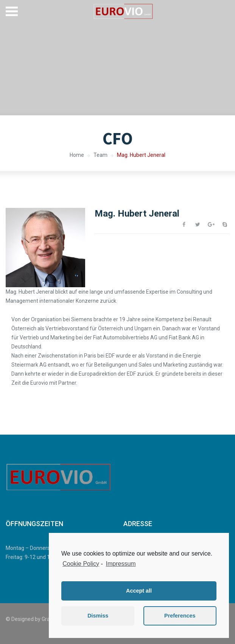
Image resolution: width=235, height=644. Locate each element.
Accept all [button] (139, 591)
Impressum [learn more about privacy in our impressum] (121, 564)
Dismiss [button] (98, 616)
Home (77, 155)
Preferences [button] (180, 616)
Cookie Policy (81, 564)
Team (100, 155)
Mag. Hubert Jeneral (141, 155)
